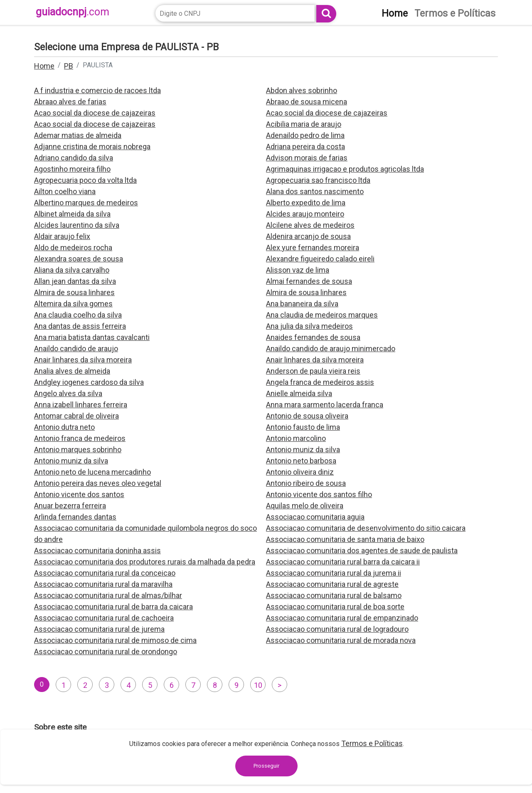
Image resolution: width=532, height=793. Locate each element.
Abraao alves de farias (70, 102)
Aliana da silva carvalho (72, 270)
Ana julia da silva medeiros (309, 326)
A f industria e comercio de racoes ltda (97, 90)
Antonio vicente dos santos (79, 494)
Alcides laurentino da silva (77, 225)
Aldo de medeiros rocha (73, 248)
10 (258, 685)
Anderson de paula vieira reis (313, 371)
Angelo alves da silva (68, 393)
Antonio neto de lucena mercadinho (92, 472)
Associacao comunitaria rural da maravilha (103, 584)
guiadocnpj (73, 12)
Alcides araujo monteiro (305, 214)
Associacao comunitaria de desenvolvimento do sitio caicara (366, 528)
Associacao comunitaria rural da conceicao (105, 573)
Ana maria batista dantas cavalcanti (92, 337)
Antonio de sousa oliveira (307, 416)
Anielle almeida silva (299, 393)
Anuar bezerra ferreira (70, 506)
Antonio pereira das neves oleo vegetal (98, 483)
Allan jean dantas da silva (75, 281)
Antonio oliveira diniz (300, 472)
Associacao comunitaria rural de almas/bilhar (108, 595)
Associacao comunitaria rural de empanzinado (342, 618)
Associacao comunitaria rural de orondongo (106, 651)
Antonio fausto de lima (303, 427)
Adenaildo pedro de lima (305, 135)
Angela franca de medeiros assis (320, 382)
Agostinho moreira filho (72, 169)
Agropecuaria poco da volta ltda (85, 180)
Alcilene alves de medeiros (310, 225)
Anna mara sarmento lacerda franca (325, 405)
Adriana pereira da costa (305, 147)
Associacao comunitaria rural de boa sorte (335, 607)
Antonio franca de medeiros (80, 438)
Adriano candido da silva (74, 158)
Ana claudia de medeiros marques (322, 315)
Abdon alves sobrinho (302, 90)
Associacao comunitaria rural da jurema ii (334, 573)
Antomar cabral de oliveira (76, 416)
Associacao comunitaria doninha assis (97, 550)
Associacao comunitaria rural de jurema (99, 629)
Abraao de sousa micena (307, 102)
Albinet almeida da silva (72, 214)
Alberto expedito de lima (306, 203)
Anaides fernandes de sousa (313, 337)
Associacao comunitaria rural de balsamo (334, 595)
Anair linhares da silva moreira (83, 360)
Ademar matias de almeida (78, 135)
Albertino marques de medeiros (86, 203)
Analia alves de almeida (72, 371)
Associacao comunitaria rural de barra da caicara (113, 607)
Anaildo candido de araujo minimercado (331, 348)
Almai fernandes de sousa (309, 281)
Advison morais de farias (307, 158)
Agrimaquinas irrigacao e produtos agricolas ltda (345, 169)
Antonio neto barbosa (301, 461)
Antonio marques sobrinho (78, 449)
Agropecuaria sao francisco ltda (318, 180)
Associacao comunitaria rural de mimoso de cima (115, 640)
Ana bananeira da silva (302, 304)
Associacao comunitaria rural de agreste (332, 584)
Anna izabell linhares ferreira (81, 405)
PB (69, 66)
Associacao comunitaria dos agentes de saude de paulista (362, 550)
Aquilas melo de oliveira (305, 506)
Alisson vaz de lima (298, 270)
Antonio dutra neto (64, 427)
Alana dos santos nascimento (315, 191)
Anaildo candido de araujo (76, 348)
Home (44, 66)
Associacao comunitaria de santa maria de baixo (345, 539)
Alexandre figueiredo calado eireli (320, 259)
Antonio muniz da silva (303, 449)
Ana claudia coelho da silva (78, 315)
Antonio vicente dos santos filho (319, 494)
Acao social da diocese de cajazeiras (95, 113)
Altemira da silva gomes (73, 304)
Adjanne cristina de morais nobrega (92, 147)
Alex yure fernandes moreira (313, 248)
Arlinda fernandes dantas (75, 517)
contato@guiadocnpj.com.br (353, 771)
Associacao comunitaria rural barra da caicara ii (343, 562)
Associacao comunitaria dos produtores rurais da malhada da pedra (145, 562)
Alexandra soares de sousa (79, 259)
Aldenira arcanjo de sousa (308, 236)
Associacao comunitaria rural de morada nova (341, 640)
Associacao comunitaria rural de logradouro (337, 629)
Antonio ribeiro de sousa (306, 483)
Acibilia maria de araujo (304, 124)
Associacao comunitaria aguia (315, 517)
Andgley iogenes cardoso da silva (89, 382)
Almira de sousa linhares (74, 292)
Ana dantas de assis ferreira (80, 326)
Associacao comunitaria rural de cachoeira (104, 618)
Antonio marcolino (296, 438)
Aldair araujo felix (62, 236)
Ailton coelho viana (65, 191)
